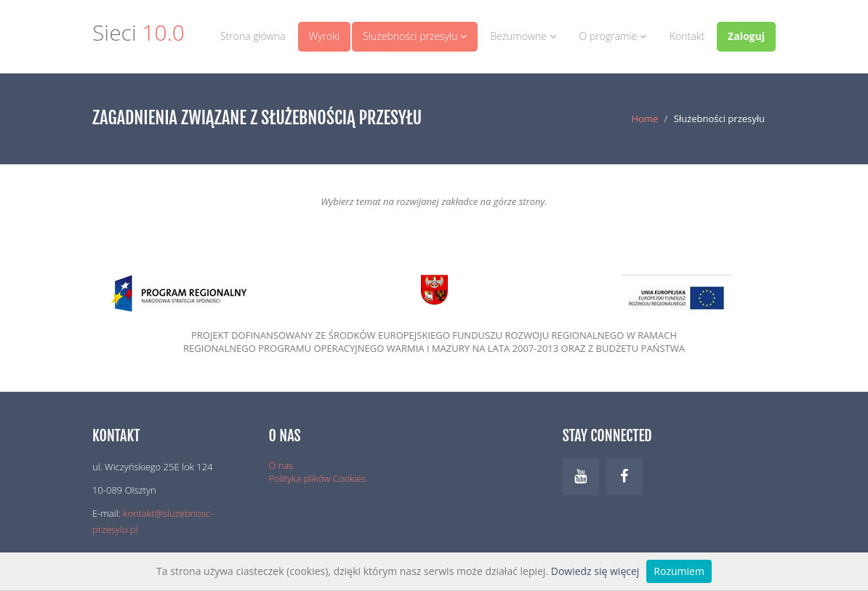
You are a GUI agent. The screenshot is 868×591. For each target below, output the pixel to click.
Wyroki (325, 36)
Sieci (138, 35)
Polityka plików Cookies (318, 478)
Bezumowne (523, 36)
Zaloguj (746, 36)
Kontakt (687, 36)
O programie (613, 36)
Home (644, 118)
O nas (281, 465)
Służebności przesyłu (415, 36)
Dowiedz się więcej (595, 571)
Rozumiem (679, 571)
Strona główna (253, 36)
